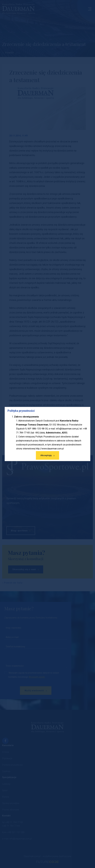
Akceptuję (46, 455)
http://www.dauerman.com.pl (50, 449)
